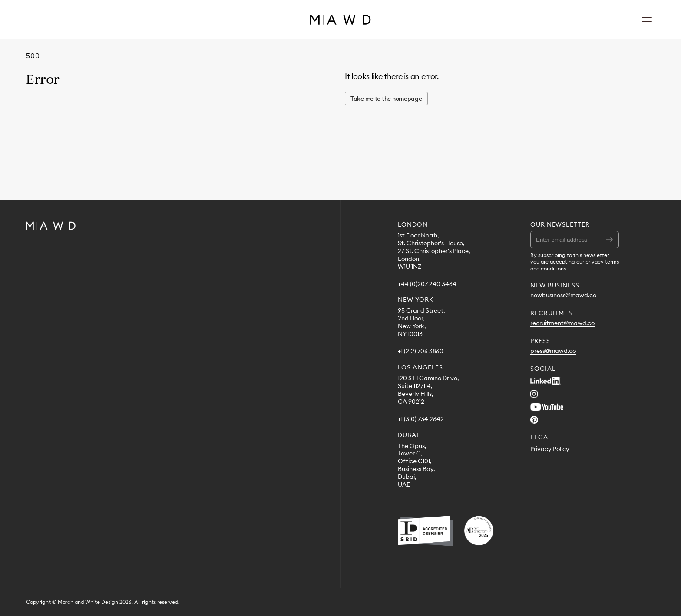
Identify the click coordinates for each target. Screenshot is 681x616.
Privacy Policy (550, 449)
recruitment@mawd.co (562, 323)
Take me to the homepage (386, 99)
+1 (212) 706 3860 (421, 351)
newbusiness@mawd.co (563, 295)
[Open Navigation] (647, 20)
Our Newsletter (560, 224)
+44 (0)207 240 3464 (427, 284)
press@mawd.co (553, 351)
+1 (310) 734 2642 (421, 419)
